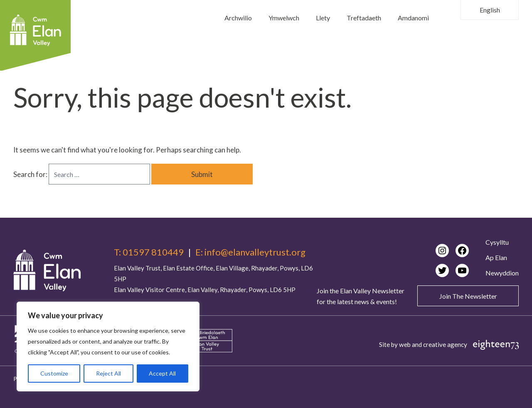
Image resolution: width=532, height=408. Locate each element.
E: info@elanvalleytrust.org (250, 252)
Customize (54, 373)
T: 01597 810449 (149, 252)
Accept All (162, 373)
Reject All (108, 373)
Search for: (31, 174)
